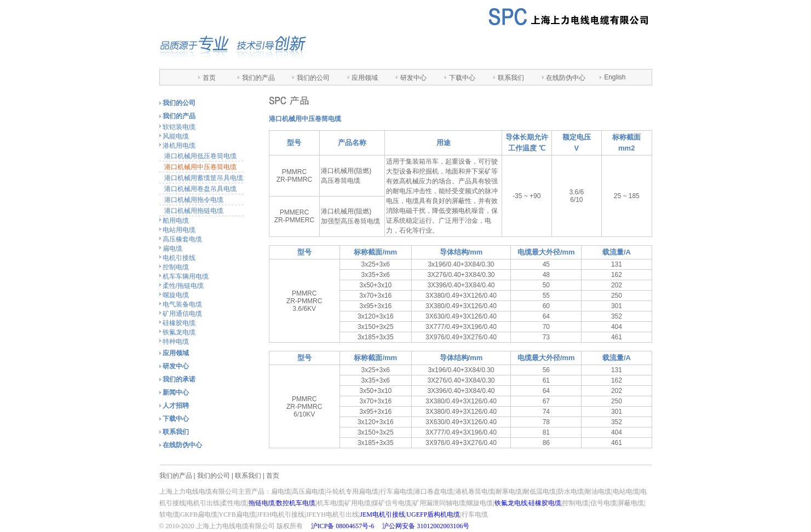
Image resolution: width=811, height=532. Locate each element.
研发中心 (413, 78)
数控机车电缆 (296, 503)
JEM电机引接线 (383, 514)
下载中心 (462, 78)
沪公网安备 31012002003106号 (426, 526)
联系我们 (511, 78)
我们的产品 (258, 78)
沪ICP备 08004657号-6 (343, 526)
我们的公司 (313, 78)
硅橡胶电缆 (545, 503)
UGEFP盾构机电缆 (433, 514)
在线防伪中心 (566, 78)
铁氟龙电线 (511, 503)
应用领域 (365, 78)
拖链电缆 (262, 503)
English (615, 77)
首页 (209, 78)
